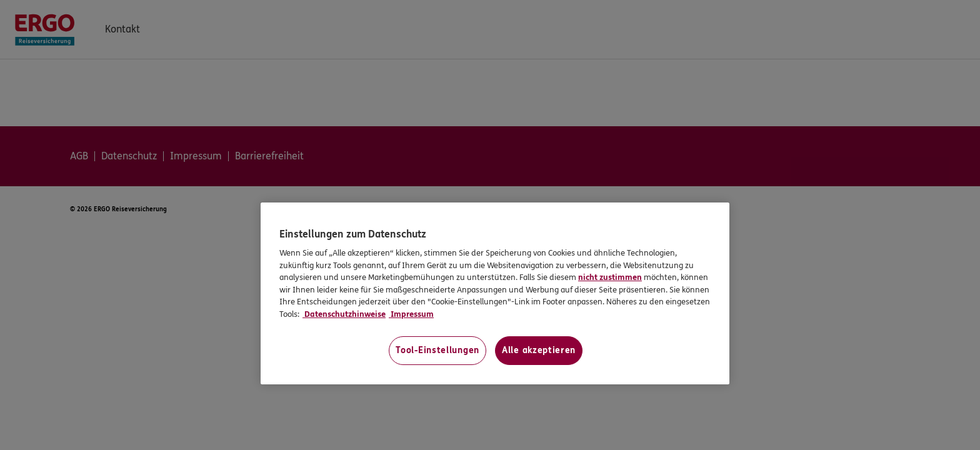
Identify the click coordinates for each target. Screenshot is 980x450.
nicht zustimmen (610, 277)
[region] (495, 293)
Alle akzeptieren (539, 350)
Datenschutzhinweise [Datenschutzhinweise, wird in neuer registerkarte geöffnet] (344, 314)
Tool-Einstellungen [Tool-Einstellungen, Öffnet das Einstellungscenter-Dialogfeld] (437, 350)
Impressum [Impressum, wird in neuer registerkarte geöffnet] (411, 314)
